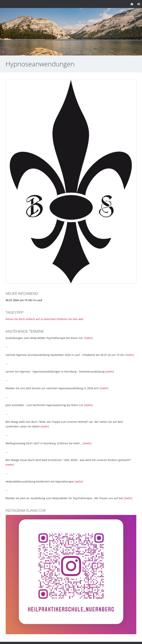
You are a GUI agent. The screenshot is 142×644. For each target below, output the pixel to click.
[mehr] (89, 338)
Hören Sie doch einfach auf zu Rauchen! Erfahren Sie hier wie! (44, 319)
